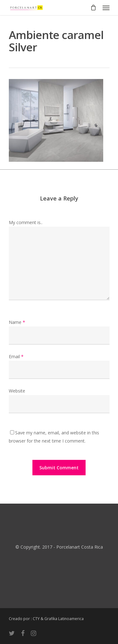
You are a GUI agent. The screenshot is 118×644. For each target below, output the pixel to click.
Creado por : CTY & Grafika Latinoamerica (46, 619)
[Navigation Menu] (106, 8)
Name (17, 322)
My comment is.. (26, 222)
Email (16, 356)
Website (17, 391)
